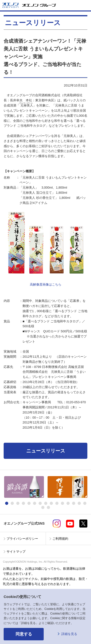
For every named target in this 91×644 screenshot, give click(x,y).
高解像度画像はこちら (46, 284)
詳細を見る (69, 634)
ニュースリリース (46, 451)
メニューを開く (85, 5)
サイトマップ (16, 552)
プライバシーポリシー (22, 539)
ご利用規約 (60, 539)
